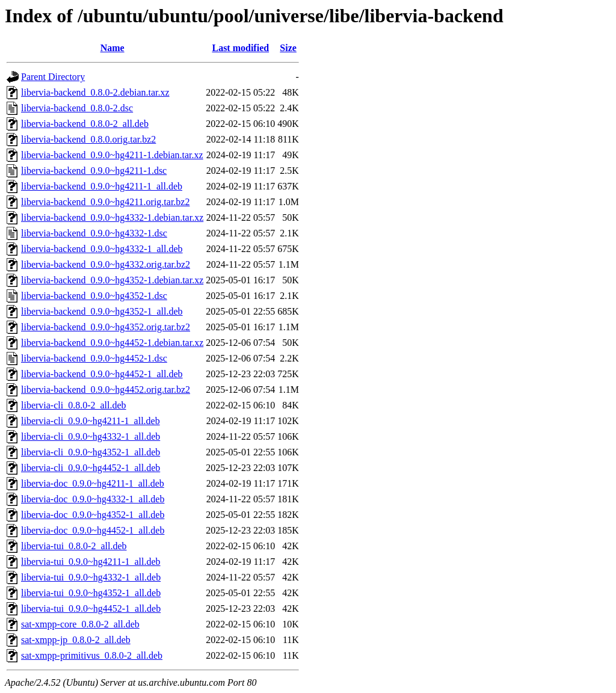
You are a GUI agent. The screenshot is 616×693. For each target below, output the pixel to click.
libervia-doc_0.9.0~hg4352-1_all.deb (93, 515)
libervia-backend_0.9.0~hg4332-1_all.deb (102, 249)
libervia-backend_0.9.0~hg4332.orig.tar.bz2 (106, 264)
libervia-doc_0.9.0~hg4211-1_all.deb (93, 483)
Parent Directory (53, 77)
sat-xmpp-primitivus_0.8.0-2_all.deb (92, 655)
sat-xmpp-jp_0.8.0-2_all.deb (76, 640)
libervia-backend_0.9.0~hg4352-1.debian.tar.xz (112, 280)
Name (112, 48)
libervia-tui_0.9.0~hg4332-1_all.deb (91, 577)
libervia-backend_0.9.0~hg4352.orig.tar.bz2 (106, 327)
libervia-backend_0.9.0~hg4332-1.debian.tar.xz (112, 217)
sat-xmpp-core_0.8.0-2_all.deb (80, 624)
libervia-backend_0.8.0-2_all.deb (85, 124)
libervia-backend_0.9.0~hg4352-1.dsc (94, 296)
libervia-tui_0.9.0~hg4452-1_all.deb (91, 608)
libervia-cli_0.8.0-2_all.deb (74, 405)
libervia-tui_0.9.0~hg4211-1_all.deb (91, 562)
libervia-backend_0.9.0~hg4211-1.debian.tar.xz (112, 155)
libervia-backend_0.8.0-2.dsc (77, 108)
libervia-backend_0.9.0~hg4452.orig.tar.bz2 (106, 390)
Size (288, 48)
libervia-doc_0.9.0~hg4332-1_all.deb (93, 499)
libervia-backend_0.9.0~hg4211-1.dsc (94, 171)
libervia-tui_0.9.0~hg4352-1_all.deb (91, 593)
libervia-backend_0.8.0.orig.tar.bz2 (88, 139)
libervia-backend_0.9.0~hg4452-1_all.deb (102, 374)
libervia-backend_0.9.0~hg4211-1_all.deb (102, 186)
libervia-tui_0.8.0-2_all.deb (74, 546)
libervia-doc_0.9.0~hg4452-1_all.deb (93, 530)
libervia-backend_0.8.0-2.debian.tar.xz (95, 92)
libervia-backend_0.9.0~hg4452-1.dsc (94, 358)
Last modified (240, 48)
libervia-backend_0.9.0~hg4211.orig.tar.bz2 (105, 202)
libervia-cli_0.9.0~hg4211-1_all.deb (91, 421)
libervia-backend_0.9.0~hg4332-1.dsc (94, 233)
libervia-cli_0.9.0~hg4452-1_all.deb (91, 468)
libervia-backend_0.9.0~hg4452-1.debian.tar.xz (112, 343)
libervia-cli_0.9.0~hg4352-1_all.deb (91, 452)
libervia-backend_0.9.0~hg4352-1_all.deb (102, 311)
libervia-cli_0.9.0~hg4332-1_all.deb (91, 436)
